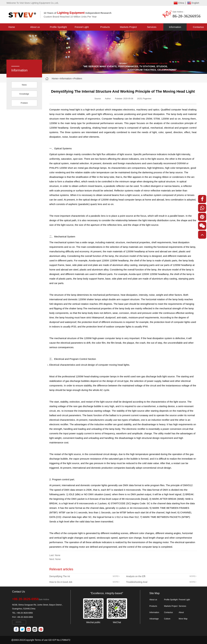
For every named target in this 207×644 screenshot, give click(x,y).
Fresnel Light (82, 27)
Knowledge (24, 94)
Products (105, 27)
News (24, 85)
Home (12, 27)
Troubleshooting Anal (161, 582)
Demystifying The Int (84, 576)
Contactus (168, 612)
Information (175, 27)
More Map (183, 619)
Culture (167, 619)
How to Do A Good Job (84, 582)
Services (152, 27)
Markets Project (128, 27)
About (181, 612)
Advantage (154, 619)
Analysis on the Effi (161, 576)
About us (35, 27)
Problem (78, 79)
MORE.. (19, 622)
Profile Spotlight (58, 27)
